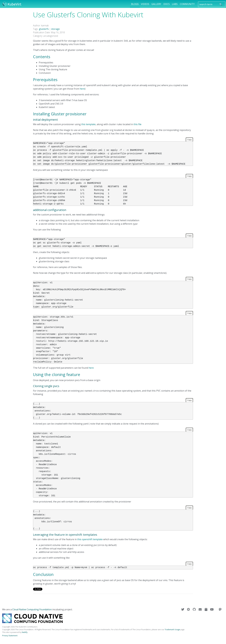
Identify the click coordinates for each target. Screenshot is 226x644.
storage (55, 29)
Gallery (156, 4)
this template (88, 124)
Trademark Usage (172, 629)
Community (187, 4)
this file (138, 124)
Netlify (25, 632)
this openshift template (90, 539)
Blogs (135, 4)
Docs (167, 4)
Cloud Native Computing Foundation (32, 609)
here (82, 89)
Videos (145, 4)
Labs (175, 4)
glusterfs (44, 29)
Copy (189, 140)
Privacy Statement (10, 636)
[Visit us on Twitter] (183, 609)
